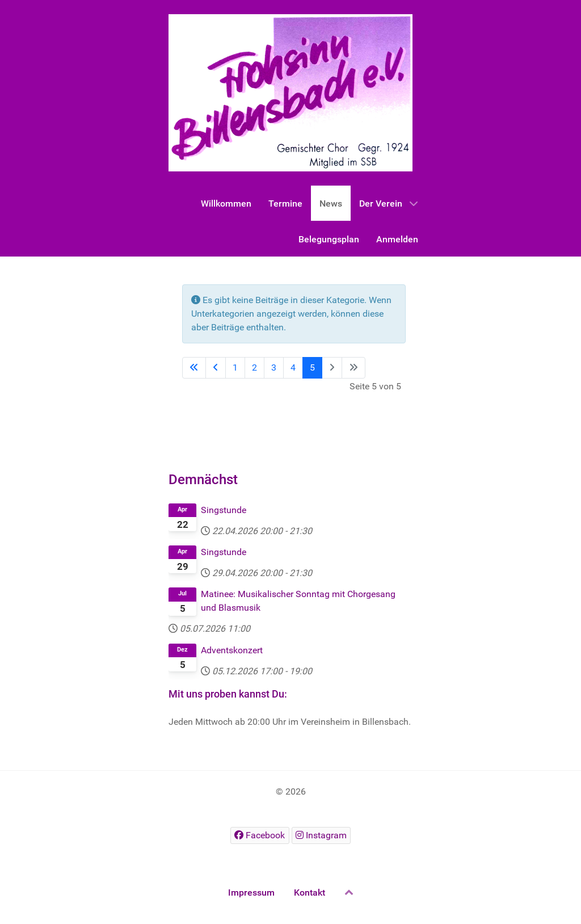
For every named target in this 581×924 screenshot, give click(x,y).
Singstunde (224, 510)
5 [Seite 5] (312, 367)
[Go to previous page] (216, 368)
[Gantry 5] (290, 93)
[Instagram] (321, 835)
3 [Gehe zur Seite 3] (274, 367)
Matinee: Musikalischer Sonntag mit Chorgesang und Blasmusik (298, 601)
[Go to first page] (194, 368)
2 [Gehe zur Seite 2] (254, 367)
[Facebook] (260, 835)
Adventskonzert (232, 650)
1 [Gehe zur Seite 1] (235, 367)
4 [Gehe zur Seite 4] (293, 367)
